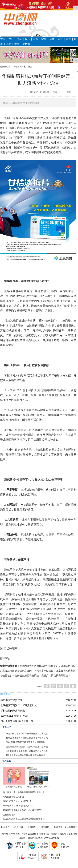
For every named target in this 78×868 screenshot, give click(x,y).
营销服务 (32, 827)
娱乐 (27, 39)
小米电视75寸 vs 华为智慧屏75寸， (19, 806)
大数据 (26, 44)
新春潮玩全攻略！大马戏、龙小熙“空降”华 (22, 810)
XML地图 (45, 827)
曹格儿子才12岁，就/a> (38, 787)
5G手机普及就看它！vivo (14, 716)
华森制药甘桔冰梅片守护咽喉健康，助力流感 (27, 734)
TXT (75, 827)
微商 (17, 44)
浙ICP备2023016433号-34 (47, 838)
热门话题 (7, 761)
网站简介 (5, 827)
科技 (52, 39)
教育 (36, 39)
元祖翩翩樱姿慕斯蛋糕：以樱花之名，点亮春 (27, 751)
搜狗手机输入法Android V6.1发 (17, 801)
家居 (44, 39)
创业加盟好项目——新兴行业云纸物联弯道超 (24, 819)
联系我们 (19, 827)
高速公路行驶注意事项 (13, 797)
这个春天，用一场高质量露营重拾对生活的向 (24, 792)
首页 (3, 39)
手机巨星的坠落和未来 (13, 711)
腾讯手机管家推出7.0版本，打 (17, 721)
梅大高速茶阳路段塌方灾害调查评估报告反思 (27, 738)
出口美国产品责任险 (11, 700)
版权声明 (58, 827)
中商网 (16, 67)
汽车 (19, 39)
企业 (60, 39)
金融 (9, 44)
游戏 (68, 39)
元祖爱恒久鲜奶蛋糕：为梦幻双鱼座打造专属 (27, 747)
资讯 (11, 39)
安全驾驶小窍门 (10, 815)
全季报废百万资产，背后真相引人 (19, 705)
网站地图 (69, 827)
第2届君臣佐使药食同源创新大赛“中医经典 (26, 755)
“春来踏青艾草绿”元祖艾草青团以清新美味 (26, 742)
